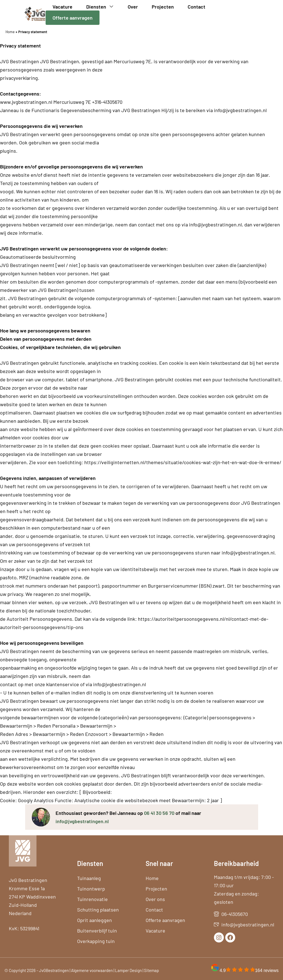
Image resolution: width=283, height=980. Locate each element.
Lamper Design (128, 970)
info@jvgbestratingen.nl (82, 821)
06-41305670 (235, 914)
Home (10, 32)
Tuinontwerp (91, 889)
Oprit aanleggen (95, 920)
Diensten (103, 7)
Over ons (155, 899)
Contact (196, 7)
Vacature (62, 7)
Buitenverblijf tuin (97, 931)
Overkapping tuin (96, 941)
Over (133, 7)
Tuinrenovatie (92, 899)
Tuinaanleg (89, 878)
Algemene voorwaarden (92, 970)
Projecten (163, 7)
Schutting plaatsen (98, 910)
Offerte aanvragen (73, 18)
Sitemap (151, 970)
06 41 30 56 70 (159, 813)
